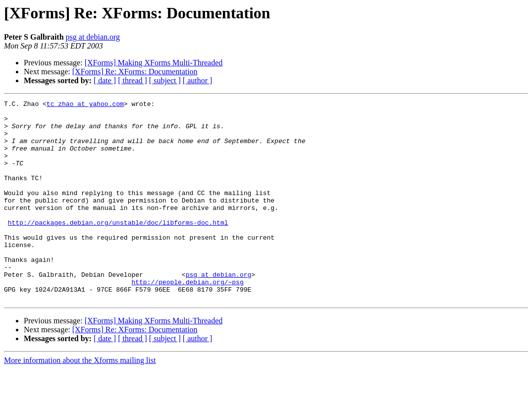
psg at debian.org (93, 37)
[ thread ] (133, 80)
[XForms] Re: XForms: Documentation (135, 72)
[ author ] (198, 80)
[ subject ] (165, 80)
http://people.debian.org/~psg (187, 319)
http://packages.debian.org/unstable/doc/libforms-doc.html (118, 248)
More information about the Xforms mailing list (80, 400)
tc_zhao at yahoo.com (85, 105)
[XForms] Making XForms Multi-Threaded (154, 63)
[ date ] (105, 80)
